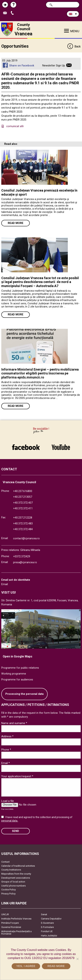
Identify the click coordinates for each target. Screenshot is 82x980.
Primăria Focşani (10, 923)
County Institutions (11, 870)
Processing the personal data (24, 694)
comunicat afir (15, 126)
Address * (7, 736)
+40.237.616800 (23, 491)
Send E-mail (6, 13)
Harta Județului (49, 936)
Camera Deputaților (51, 919)
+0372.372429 (22, 557)
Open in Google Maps (18, 656)
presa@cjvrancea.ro (25, 562)
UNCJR (5, 914)
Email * (6, 763)
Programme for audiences (17, 680)
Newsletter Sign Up (54, 66)
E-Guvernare (47, 923)
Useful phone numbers (13, 886)
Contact (5, 862)
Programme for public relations (20, 668)
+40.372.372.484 (23, 529)
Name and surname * (14, 723)
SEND (16, 831)
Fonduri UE (47, 931)
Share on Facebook (22, 66)
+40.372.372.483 (23, 524)
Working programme (14, 674)
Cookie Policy (8, 890)
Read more (16, 223)
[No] (77, 959)
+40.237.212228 (23, 518)
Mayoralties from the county (16, 874)
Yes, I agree (26, 966)
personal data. (10, 821)
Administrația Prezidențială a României (16, 933)
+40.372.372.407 (23, 503)
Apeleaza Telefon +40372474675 (13, 13)
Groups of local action (13, 882)
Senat (44, 914)
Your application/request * (17, 776)
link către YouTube (61, 447)
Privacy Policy (8, 894)
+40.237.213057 (23, 497)
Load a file (8, 801)
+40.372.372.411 (23, 508)
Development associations (16, 878)
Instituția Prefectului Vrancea (16, 919)
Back (74, 47)
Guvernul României (11, 927)
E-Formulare (47, 927)
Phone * (6, 750)
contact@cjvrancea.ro (26, 538)
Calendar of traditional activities (18, 866)
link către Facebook (26, 447)
